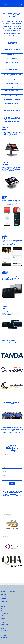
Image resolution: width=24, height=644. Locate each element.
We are (9, 2)
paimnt (15, 2)
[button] (22, 4)
